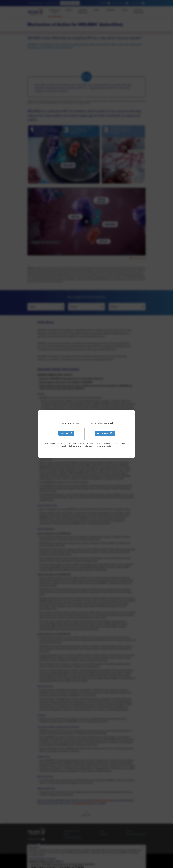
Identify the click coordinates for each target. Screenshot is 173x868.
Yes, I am (66, 433)
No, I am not (104, 433)
